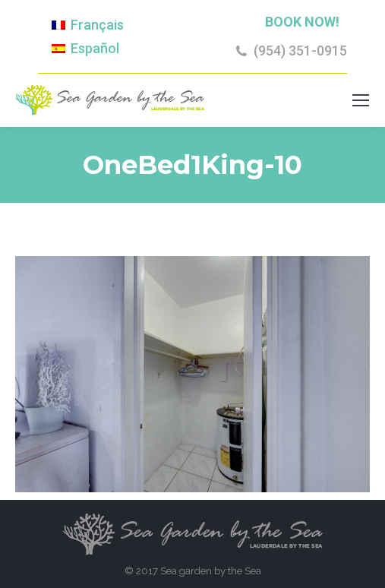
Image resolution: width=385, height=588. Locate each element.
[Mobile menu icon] (361, 100)
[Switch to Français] (88, 25)
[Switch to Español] (85, 48)
